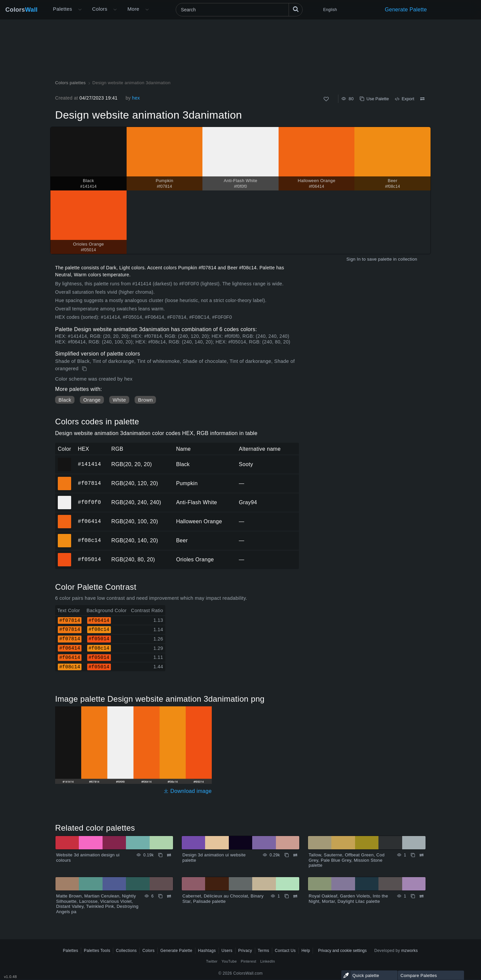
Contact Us (285, 951)
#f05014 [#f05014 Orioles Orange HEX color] (65, 555)
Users (227, 951)
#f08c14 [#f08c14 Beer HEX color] (65, 536)
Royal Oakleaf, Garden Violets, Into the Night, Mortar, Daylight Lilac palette (348, 899)
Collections (126, 951)
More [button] (133, 9)
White (119, 400)
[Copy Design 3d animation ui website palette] (287, 855)
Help (306, 951)
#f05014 (89, 559)
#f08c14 (89, 540)
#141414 (89, 464)
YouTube (229, 961)
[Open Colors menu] (115, 10)
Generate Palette (406, 10)
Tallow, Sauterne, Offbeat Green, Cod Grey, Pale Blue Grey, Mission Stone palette (347, 860)
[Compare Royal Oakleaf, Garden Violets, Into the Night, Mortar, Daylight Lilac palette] (422, 896)
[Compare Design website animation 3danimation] (422, 99)
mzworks (410, 951)
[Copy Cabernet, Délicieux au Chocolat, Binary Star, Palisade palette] (287, 896)
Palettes (63, 9)
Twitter (212, 961)
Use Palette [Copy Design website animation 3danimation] (374, 99)
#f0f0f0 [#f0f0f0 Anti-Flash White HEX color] (65, 498)
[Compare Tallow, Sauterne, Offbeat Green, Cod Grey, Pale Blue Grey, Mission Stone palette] (422, 855)
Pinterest (249, 961)
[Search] (239, 10)
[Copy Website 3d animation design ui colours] (160, 855)
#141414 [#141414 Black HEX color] (65, 460)
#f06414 (89, 521)
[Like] (326, 99)
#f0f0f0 (89, 502)
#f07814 (89, 483)
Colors (22, 10)
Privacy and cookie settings (342, 951)
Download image (188, 791)
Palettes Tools (97, 951)
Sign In (354, 259)
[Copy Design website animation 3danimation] (85, 369)
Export (405, 99)
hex (136, 98)
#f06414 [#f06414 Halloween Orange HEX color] (65, 517)
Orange (92, 400)
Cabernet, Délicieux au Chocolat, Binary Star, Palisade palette (223, 899)
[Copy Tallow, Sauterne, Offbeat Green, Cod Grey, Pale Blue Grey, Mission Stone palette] (413, 855)
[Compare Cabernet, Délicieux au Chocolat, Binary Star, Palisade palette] (295, 896)
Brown (145, 400)
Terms (264, 951)
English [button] (330, 10)
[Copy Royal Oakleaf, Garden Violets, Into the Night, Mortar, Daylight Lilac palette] (413, 896)
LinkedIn (268, 961)
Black (65, 400)
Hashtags (207, 951)
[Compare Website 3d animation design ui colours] (169, 855)
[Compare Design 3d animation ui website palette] (295, 855)
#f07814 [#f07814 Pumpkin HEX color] (65, 479)
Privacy (245, 951)
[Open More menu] (80, 10)
